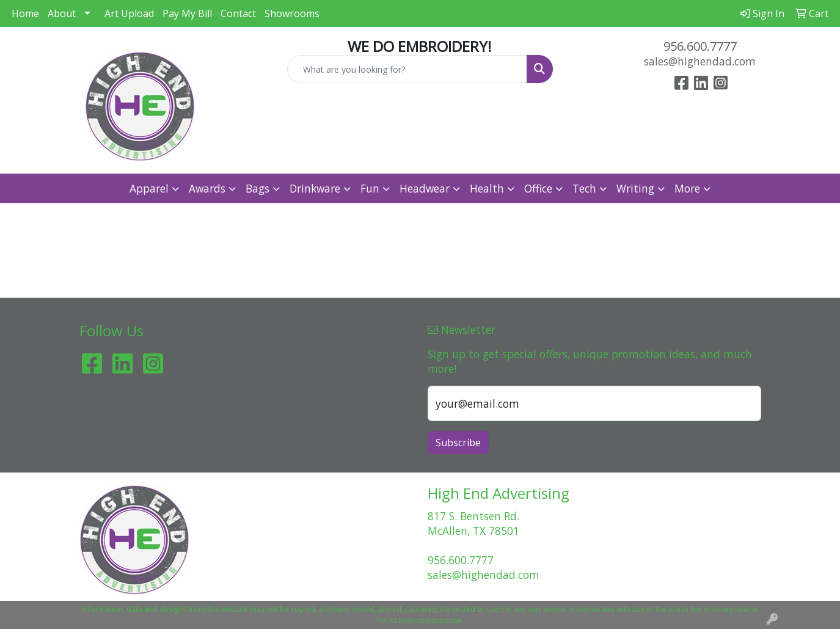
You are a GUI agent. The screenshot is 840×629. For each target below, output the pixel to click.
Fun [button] (370, 188)
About (62, 13)
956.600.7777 (700, 46)
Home (25, 13)
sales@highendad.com (700, 61)
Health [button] (487, 188)
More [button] (687, 188)
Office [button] (538, 188)
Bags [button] (257, 188)
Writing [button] (635, 188)
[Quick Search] (407, 69)
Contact (238, 13)
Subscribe (458, 443)
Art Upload (129, 13)
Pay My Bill (187, 13)
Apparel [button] (149, 188)
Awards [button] (207, 188)
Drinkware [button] (315, 188)
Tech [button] (584, 188)
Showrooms (292, 13)
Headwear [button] (425, 188)
